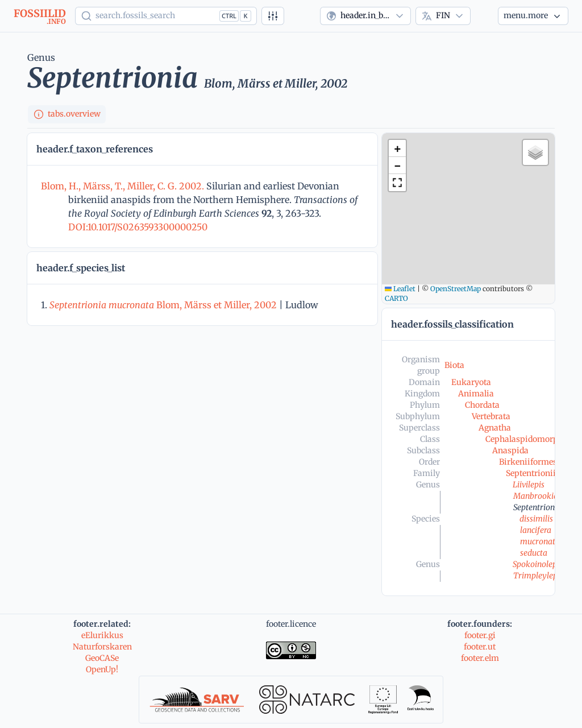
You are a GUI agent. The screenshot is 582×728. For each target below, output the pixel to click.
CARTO (396, 298)
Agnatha (495, 428)
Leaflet (400, 289)
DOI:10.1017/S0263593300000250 (138, 227)
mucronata (540, 541)
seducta (534, 553)
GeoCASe (102, 658)
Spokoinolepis (538, 564)
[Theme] (484, 16)
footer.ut (480, 647)
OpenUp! (102, 669)
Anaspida (510, 450)
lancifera (536, 530)
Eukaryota (471, 382)
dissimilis (536, 519)
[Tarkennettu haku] (273, 16)
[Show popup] (166, 16)
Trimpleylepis (538, 576)
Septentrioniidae (537, 473)
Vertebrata (491, 416)
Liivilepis (529, 485)
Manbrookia (536, 496)
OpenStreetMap (456, 289)
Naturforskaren (102, 647)
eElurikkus (102, 635)
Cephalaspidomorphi (526, 439)
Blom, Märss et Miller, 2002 (163, 305)
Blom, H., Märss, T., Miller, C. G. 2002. (124, 186)
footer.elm (480, 658)
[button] (397, 148)
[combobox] (365, 16)
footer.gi (480, 635)
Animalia (476, 394)
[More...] (533, 16)
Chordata (482, 405)
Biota (454, 365)
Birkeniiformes (528, 462)
